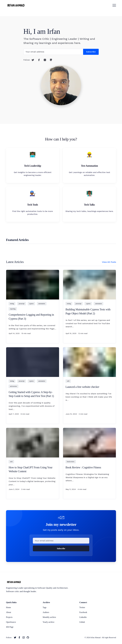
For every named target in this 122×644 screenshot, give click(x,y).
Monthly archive (49, 617)
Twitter (82, 607)
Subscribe (91, 52)
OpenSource (11, 622)
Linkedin (83, 617)
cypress (31, 304)
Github (82, 622)
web (68, 381)
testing (12, 304)
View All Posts (109, 262)
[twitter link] (15, 637)
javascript (22, 304)
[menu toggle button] (114, 6)
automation (42, 304)
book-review (71, 462)
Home (8, 607)
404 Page (10, 627)
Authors (46, 612)
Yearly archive (48, 622)
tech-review (13, 386)
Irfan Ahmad (96, 637)
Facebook (83, 612)
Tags (45, 607)
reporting (13, 309)
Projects (9, 617)
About (9, 612)
